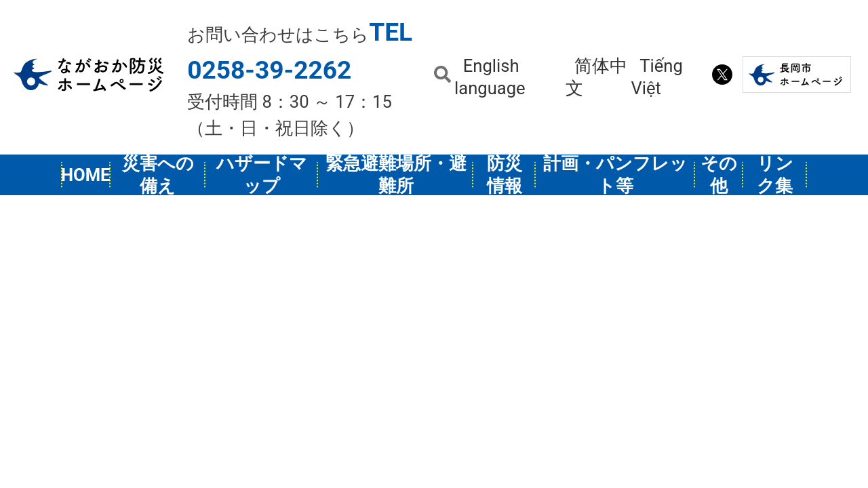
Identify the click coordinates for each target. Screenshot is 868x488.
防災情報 (505, 175)
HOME (86, 175)
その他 (719, 175)
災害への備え (158, 175)
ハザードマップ (262, 175)
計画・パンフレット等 (615, 175)
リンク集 (775, 175)
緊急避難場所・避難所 (396, 175)
